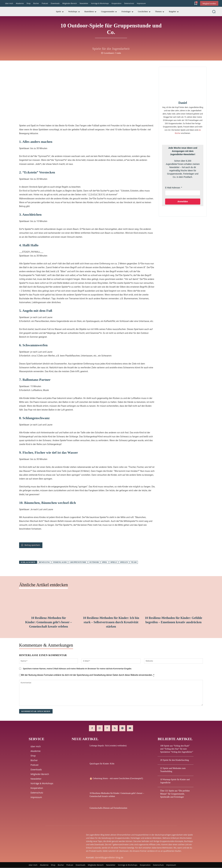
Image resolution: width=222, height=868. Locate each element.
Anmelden (183, 201)
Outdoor (94, 562)
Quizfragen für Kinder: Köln (102, 764)
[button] (214, 12)
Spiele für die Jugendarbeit (111, 49)
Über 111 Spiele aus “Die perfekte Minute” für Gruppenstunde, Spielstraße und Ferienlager (175, 794)
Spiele (114, 562)
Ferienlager (60, 562)
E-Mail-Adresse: (173, 188)
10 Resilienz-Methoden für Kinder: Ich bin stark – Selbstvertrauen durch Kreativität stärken (111, 622)
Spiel (105, 562)
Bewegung (44, 562)
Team (134, 562)
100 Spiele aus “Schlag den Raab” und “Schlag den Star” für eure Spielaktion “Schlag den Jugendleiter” (177, 749)
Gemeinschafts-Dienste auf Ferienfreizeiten (108, 808)
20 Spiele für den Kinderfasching (175, 760)
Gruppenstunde (78, 562)
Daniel (183, 103)
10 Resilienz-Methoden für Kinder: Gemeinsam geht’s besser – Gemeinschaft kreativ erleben (49, 622)
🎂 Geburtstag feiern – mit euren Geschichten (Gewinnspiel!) (116, 779)
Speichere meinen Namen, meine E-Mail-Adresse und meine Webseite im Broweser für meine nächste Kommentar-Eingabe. (77, 668)
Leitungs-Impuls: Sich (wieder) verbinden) (108, 746)
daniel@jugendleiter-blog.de (109, 858)
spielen (124, 562)
